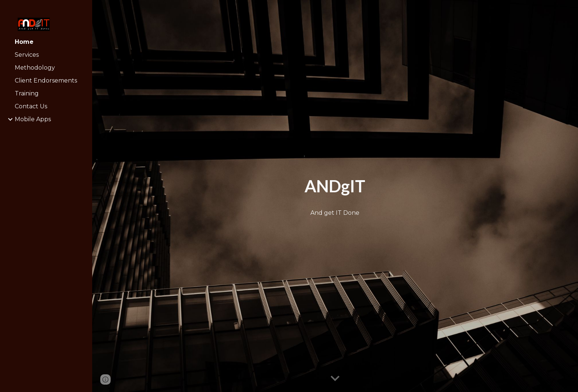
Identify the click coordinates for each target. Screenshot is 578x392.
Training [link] (27, 93)
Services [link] (27, 55)
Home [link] (24, 42)
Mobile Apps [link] (33, 119)
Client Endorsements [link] (46, 80)
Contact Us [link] (31, 106)
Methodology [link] (35, 68)
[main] (335, 186)
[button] (335, 379)
